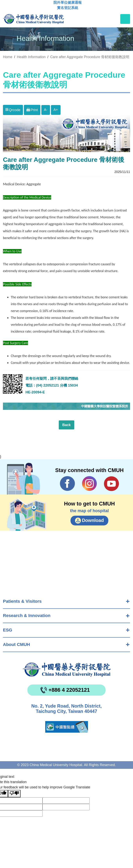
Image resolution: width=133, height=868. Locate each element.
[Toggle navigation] (125, 19)
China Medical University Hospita (67, 670)
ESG (8, 630)
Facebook (67, 484)
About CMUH (16, 644)
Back (66, 425)
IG (89, 483)
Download (93, 520)
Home (8, 57)
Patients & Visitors (22, 601)
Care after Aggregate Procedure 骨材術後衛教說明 (90, 57)
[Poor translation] (14, 794)
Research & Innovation (27, 616)
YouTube (111, 484)
